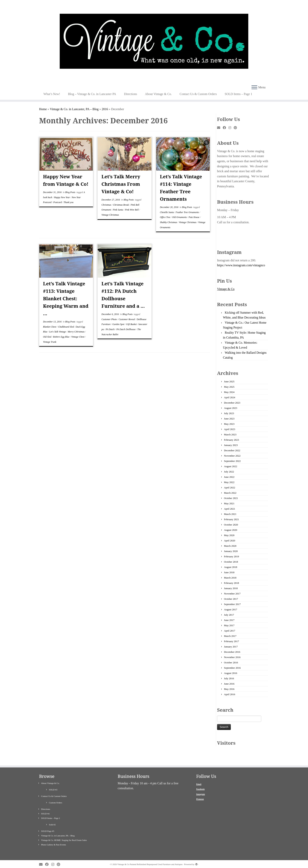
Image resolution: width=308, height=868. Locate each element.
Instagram (201, 788)
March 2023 (230, 434)
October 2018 (231, 562)
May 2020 (229, 535)
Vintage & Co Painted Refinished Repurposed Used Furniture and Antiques (150, 859)
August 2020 (231, 530)
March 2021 (230, 514)
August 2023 (231, 408)
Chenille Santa (167, 212)
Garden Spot (119, 324)
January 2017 (231, 647)
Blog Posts (71, 192)
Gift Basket (132, 324)
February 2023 (231, 440)
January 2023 (231, 445)
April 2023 (230, 429)
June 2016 (229, 684)
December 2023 (232, 403)
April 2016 (230, 694)
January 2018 (231, 588)
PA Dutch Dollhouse (126, 329)
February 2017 (231, 641)
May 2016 (229, 689)
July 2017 (229, 615)
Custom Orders (55, 797)
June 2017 (229, 620)
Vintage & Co (226, 289)
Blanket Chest (50, 327)
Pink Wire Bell (132, 210)
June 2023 (229, 419)
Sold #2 (52, 819)
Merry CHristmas (76, 332)
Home (43, 109)
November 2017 (232, 594)
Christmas (107, 205)
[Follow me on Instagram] (231, 128)
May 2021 (229, 503)
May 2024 (229, 392)
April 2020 (230, 541)
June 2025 (229, 381)
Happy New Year (62, 197)
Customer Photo (110, 319)
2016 (105, 109)
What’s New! (52, 94)
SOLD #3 (53, 784)
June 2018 (229, 572)
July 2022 (229, 472)
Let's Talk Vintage (58, 332)
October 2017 (231, 599)
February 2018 (231, 583)
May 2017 (229, 625)
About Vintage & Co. (158, 94)
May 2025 (229, 387)
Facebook (200, 783)
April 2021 (230, 509)
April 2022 (230, 488)
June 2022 (229, 477)
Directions (131, 94)
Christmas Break (121, 205)
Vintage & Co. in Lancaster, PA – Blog (74, 109)
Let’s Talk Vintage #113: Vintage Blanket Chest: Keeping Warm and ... (66, 298)
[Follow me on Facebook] (226, 128)
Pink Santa (118, 210)
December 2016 (232, 652)
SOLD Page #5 (48, 825)
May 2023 (229, 424)
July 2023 (229, 413)
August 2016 (231, 673)
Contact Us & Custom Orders (198, 94)
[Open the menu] (254, 88)
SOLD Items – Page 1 (238, 94)
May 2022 (229, 482)
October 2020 (231, 525)
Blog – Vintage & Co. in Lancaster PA (92, 94)
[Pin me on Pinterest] (237, 128)
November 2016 (232, 657)
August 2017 (231, 609)
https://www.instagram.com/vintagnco (241, 265)
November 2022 (232, 456)
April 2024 (230, 397)
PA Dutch (110, 329)
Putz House (194, 217)
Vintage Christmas (110, 215)
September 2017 (232, 604)
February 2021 (231, 519)
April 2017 (230, 631)
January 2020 (231, 551)
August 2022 (231, 466)
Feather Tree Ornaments (187, 212)
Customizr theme (162, 863)
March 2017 (230, 636)
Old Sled (47, 337)
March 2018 (230, 578)
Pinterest (200, 793)
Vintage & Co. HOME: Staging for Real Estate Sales (64, 834)
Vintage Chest (78, 337)
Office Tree (165, 217)
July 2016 (229, 678)
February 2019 (231, 556)
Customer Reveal (127, 319)
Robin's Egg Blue (61, 337)
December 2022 (232, 450)
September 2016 (232, 668)
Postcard (58, 202)
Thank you (69, 202)
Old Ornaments (180, 217)
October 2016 (231, 662)
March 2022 (230, 493)
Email (199, 778)
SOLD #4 (45, 808)
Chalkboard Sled (66, 327)
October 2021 (231, 498)
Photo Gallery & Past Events (54, 839)
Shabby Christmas (169, 222)
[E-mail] (220, 128)
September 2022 (232, 461)
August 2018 (231, 567)
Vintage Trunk (50, 342)
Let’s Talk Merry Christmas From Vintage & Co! (121, 184)
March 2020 (230, 546)
